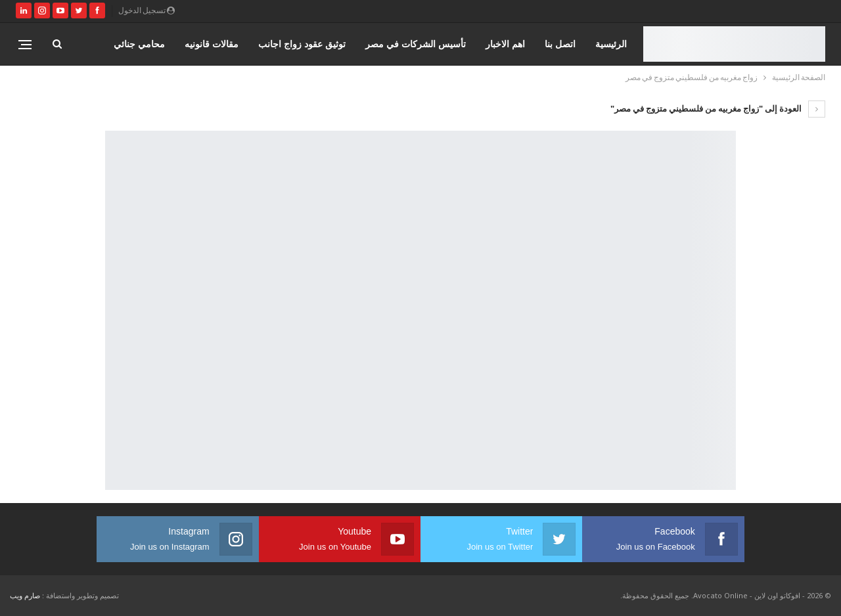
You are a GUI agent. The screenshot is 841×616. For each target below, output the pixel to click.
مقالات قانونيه (212, 44)
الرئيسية (611, 44)
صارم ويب (25, 595)
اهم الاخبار (505, 44)
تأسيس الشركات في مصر (416, 44)
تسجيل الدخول (147, 10)
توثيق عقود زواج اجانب (302, 44)
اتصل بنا (560, 44)
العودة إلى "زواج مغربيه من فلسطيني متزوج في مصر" (718, 108)
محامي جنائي (139, 44)
